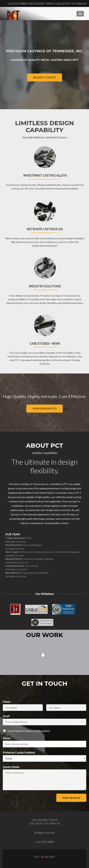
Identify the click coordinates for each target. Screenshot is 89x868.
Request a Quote (44, 77)
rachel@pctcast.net (16, 576)
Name (7, 702)
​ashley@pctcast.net (16, 569)
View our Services (44, 408)
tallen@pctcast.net (16, 541)
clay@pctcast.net (15, 555)
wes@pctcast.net (15, 548)
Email (7, 716)
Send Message (71, 798)
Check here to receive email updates (29, 731)
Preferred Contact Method (19, 752)
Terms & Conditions (44, 861)
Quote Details (12, 767)
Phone (6, 738)
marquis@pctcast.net (17, 562)
